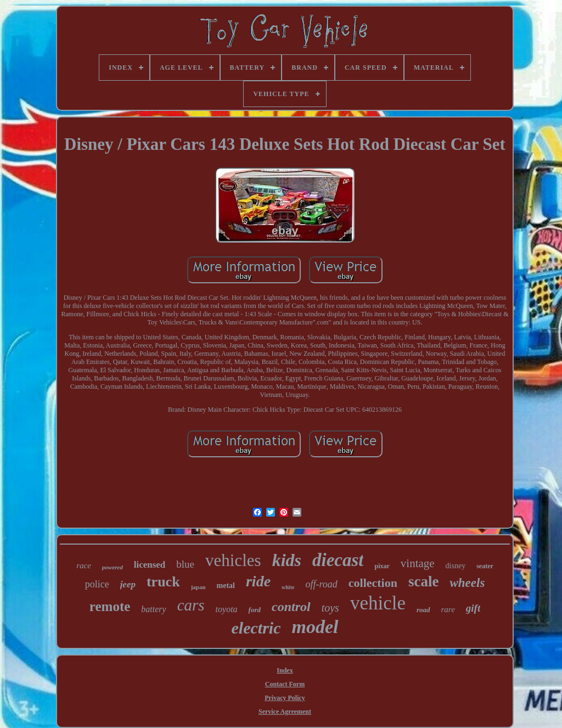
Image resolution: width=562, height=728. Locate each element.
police (97, 584)
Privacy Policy (285, 698)
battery (153, 609)
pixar (382, 566)
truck (163, 582)
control (291, 607)
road (423, 610)
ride (258, 581)
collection (373, 583)
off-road (321, 584)
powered (113, 567)
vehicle (378, 603)
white (288, 587)
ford (255, 610)
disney (456, 566)
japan (198, 587)
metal (226, 586)
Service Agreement (285, 712)
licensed (150, 565)
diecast (338, 560)
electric (256, 628)
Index (285, 670)
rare (448, 609)
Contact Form (285, 684)
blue (185, 564)
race (84, 565)
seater (485, 566)
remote (110, 606)
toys (330, 608)
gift (473, 608)
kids (287, 560)
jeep (128, 584)
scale (423, 581)
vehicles (233, 560)
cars (191, 605)
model (315, 627)
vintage (418, 563)
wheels (467, 583)
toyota (227, 609)
